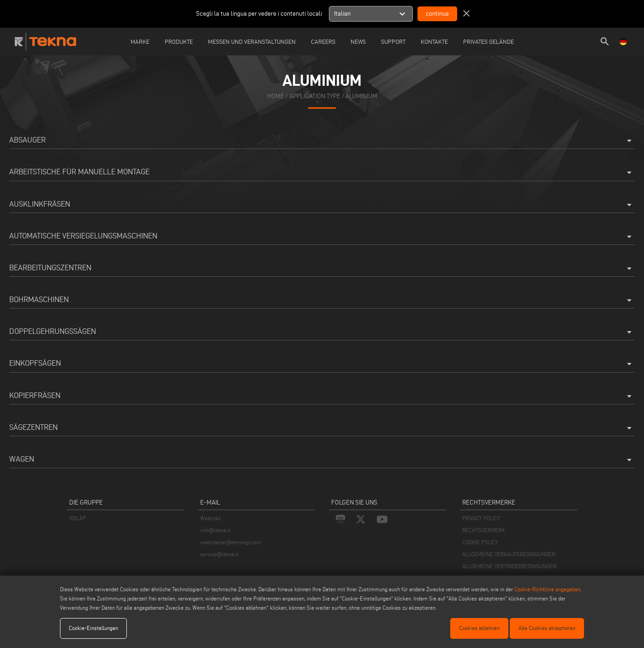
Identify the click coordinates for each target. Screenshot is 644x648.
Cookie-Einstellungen (93, 628)
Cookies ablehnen (479, 628)
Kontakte (434, 42)
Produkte (179, 42)
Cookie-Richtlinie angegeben (547, 589)
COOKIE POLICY (480, 542)
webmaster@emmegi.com (231, 542)
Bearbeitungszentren (322, 268)
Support (393, 42)
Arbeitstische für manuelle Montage (322, 172)
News (358, 42)
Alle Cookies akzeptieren (547, 628)
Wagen (322, 460)
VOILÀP (78, 518)
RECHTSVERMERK (483, 530)
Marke (140, 42)
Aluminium (361, 96)
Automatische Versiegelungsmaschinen (322, 237)
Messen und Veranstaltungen (252, 42)
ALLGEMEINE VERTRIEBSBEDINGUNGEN (509, 566)
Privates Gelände (489, 42)
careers (323, 42)
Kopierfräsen (322, 396)
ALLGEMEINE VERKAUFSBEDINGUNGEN (509, 554)
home (276, 96)
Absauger (322, 141)
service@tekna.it (219, 554)
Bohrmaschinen (322, 300)
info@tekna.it (215, 530)
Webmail (210, 518)
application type (315, 96)
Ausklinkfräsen (322, 205)
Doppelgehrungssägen (322, 332)
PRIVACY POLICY (481, 518)
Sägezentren (322, 428)
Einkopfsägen (322, 364)
